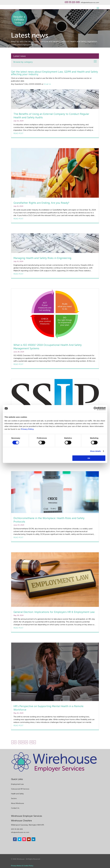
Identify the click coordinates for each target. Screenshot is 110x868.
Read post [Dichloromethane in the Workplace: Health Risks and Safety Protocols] (18, 537)
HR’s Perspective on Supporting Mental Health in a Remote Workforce (48, 708)
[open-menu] (97, 7)
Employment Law (17, 784)
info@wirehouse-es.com (90, 3)
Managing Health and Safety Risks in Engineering (42, 258)
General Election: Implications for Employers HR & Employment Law (54, 612)
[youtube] (29, 839)
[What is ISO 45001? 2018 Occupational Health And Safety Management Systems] (55, 314)
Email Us (47, 84)
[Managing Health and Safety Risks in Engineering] (55, 243)
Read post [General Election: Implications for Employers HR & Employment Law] (18, 628)
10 (23, 742)
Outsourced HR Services (20, 789)
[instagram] (24, 839)
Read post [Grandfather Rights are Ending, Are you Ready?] (18, 219)
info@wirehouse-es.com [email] (20, 832)
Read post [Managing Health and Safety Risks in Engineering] (18, 274)
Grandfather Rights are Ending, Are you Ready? (41, 203)
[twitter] (20, 839)
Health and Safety (17, 794)
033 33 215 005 (72, 2)
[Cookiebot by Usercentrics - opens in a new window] (95, 409)
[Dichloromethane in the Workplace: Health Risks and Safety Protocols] (55, 492)
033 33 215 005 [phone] (17, 829)
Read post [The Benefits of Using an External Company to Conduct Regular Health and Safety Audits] (18, 133)
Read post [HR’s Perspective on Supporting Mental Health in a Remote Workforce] (18, 725)
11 (26, 742)
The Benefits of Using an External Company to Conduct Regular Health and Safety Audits (51, 116)
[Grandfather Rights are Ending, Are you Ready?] (55, 173)
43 (31, 742)
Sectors (14, 798)
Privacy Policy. (28, 429)
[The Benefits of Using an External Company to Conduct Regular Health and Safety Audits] (55, 99)
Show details (95, 451)
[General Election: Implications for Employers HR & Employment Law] (55, 580)
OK (89, 458)
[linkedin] (33, 839)
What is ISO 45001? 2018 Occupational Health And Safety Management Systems (48, 347)
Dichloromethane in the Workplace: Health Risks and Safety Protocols (49, 520)
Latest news (20, 56)
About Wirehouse (17, 803)
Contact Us (15, 808)
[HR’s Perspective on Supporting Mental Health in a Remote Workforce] (55, 672)
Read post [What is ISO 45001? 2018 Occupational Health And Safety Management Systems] (18, 364)
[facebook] (15, 839)
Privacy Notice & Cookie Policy (22, 866)
